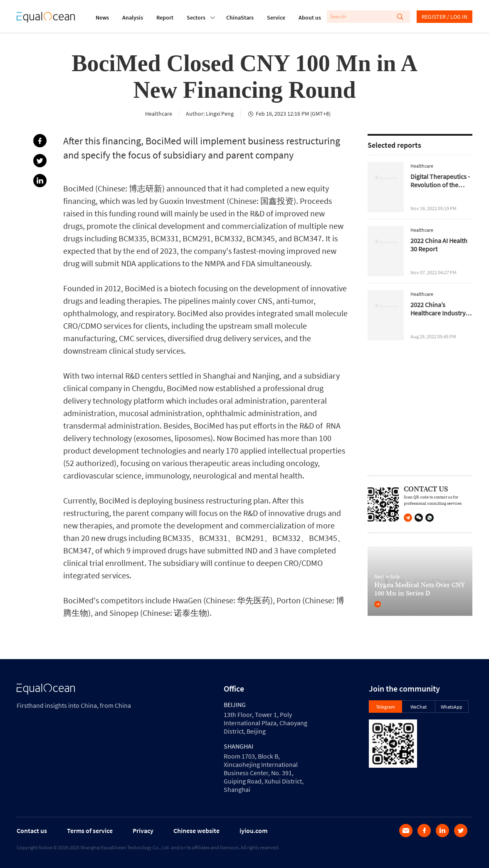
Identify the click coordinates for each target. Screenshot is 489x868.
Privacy (143, 831)
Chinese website (196, 831)
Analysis (133, 17)
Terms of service (90, 831)
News (102, 17)
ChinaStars (240, 17)
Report (165, 17)
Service (276, 17)
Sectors (196, 17)
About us (310, 17)
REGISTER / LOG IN (445, 17)
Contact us (32, 831)
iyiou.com (253, 831)
